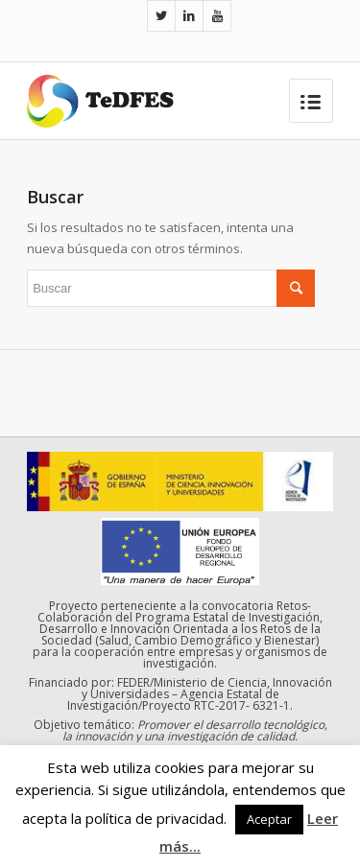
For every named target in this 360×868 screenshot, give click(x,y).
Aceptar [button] (269, 819)
